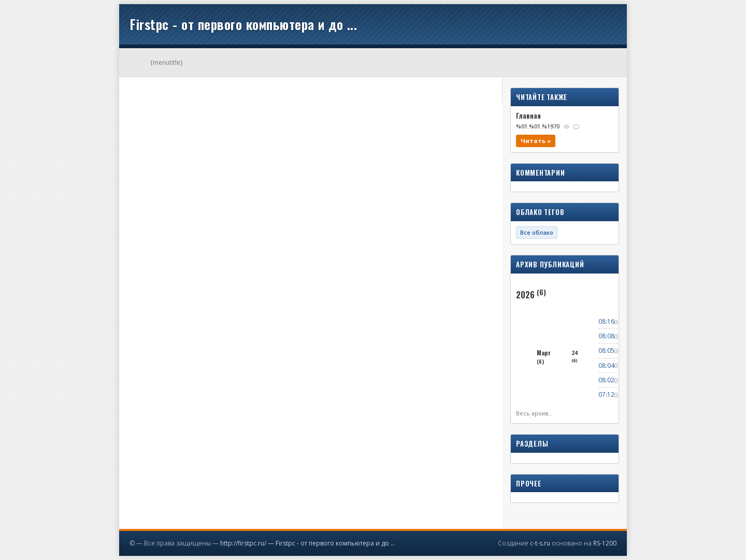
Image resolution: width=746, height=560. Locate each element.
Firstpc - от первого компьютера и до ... (243, 24)
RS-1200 (605, 543)
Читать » (536, 141)
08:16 (606, 321)
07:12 (606, 394)
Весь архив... (534, 413)
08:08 (606, 336)
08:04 (606, 365)
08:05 (606, 350)
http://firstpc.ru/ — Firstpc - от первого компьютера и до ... (308, 543)
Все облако (537, 232)
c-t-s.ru (540, 543)
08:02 (606, 380)
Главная (528, 116)
